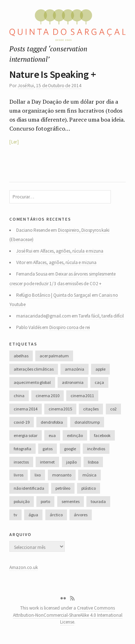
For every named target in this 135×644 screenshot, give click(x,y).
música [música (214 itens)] (89, 475)
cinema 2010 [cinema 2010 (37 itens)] (47, 396)
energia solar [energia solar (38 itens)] (25, 435)
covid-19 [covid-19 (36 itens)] (22, 422)
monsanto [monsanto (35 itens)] (62, 475)
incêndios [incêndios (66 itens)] (96, 449)
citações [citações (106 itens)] (91, 409)
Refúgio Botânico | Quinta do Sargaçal (54, 295)
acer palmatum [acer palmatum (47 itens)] (54, 356)
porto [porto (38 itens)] (45, 501)
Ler (14, 142)
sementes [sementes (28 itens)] (71, 501)
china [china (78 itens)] (19, 396)
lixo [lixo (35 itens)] (38, 475)
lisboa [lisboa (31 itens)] (93, 462)
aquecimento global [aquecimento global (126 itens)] (32, 382)
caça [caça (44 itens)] (99, 382)
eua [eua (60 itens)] (52, 435)
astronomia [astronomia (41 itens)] (73, 382)
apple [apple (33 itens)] (100, 369)
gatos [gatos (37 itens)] (48, 449)
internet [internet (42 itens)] (47, 462)
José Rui (26, 86)
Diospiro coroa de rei (70, 327)
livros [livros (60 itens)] (19, 475)
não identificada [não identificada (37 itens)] (29, 488)
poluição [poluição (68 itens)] (22, 501)
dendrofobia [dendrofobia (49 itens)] (52, 422)
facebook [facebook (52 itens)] (102, 435)
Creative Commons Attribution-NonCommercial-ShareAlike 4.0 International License (68, 615)
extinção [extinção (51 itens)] (75, 435)
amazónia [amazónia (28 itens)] (75, 369)
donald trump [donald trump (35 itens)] (87, 422)
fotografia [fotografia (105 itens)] (22, 449)
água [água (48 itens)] (33, 515)
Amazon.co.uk (24, 567)
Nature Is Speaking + (53, 74)
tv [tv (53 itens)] (15, 515)
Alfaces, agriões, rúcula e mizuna (72, 251)
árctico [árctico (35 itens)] (56, 515)
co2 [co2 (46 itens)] (113, 409)
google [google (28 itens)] (70, 449)
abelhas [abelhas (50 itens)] (21, 356)
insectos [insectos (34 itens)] (21, 462)
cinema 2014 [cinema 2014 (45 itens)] (25, 409)
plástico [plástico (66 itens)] (89, 488)
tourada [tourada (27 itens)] (98, 501)
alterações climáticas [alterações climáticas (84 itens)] (33, 369)
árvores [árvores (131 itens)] (81, 515)
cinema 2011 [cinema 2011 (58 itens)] (82, 396)
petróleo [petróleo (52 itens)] (63, 488)
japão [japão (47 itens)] (71, 462)
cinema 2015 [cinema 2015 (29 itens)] (60, 409)
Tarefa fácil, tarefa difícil (101, 316)
